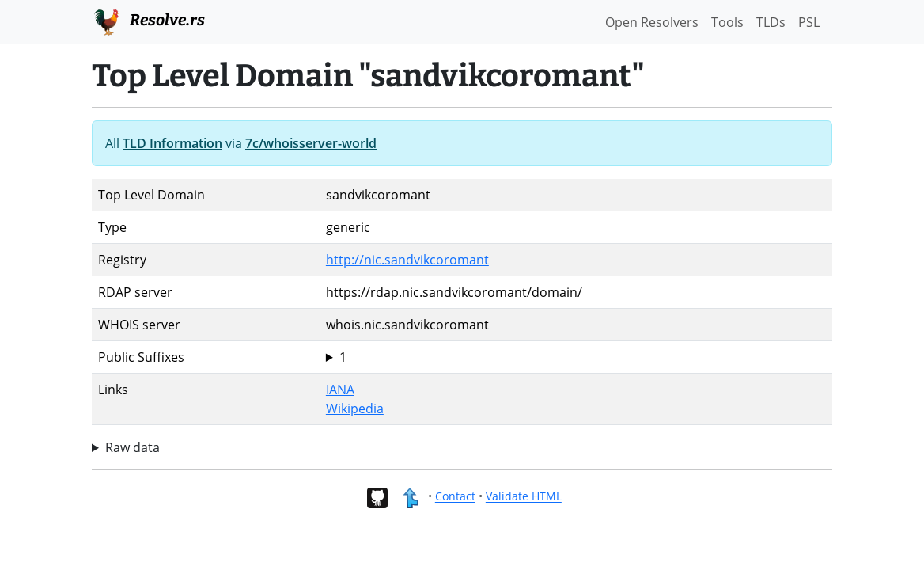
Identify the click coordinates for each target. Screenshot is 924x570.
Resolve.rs (148, 21)
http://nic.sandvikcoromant (407, 260)
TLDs (771, 22)
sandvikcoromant (576, 357)
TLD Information (172, 143)
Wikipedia (355, 408)
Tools (727, 22)
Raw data (133, 447)
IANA (340, 389)
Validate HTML (524, 497)
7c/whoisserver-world (311, 143)
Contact (455, 497)
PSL (809, 22)
